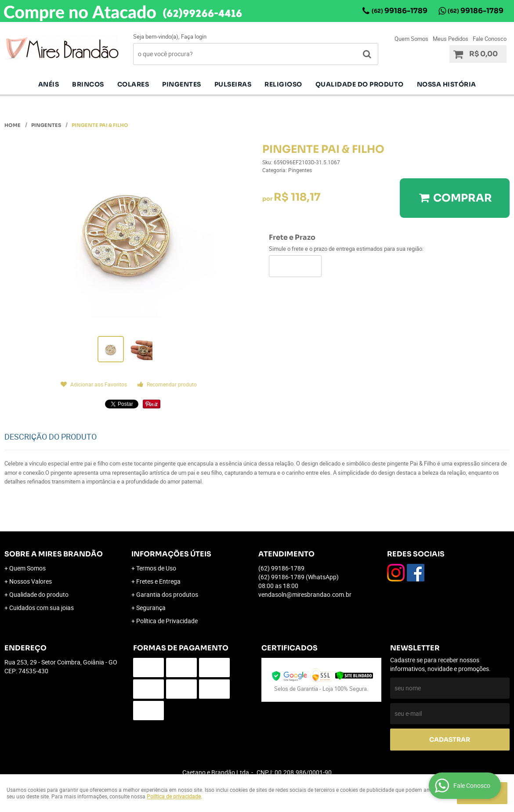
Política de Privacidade (167, 621)
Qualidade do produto (360, 84)
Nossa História (447, 84)
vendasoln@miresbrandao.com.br (305, 594)
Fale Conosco (490, 39)
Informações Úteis (171, 554)
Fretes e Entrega (158, 581)
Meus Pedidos (451, 39)
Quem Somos (411, 39)
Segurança (151, 608)
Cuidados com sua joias (42, 608)
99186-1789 (400, 11)
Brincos (88, 84)
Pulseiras (233, 84)
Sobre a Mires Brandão (54, 554)
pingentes (182, 84)
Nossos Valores (31, 581)
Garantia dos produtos (167, 594)
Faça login (194, 36)
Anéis (49, 84)
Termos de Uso (156, 568)
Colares (133, 84)
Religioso (283, 84)
